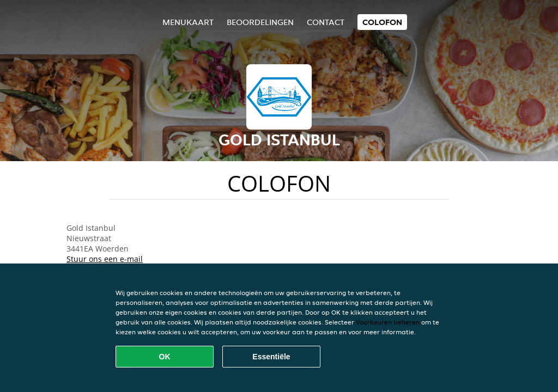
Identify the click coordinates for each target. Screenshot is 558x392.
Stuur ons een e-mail (105, 259)
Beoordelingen (260, 22)
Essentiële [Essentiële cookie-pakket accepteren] (271, 357)
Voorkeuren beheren (388, 322)
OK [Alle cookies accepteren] (165, 357)
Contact (326, 22)
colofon (382, 22)
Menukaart (188, 22)
